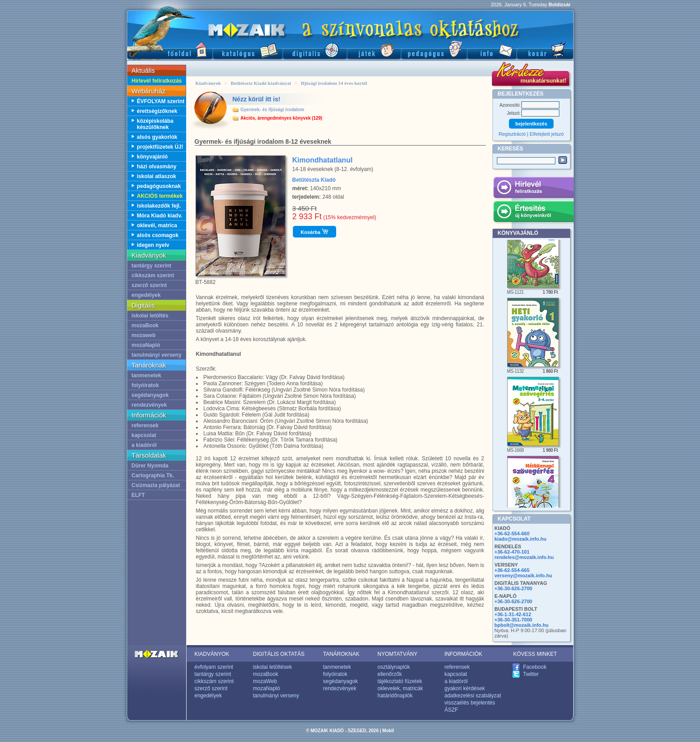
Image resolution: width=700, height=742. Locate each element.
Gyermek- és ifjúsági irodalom (273, 110)
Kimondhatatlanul (323, 160)
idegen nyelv (153, 245)
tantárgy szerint (152, 266)
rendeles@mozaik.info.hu (524, 557)
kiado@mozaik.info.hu (521, 539)
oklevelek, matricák (400, 688)
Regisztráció (512, 134)
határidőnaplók (395, 696)
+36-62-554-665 (512, 570)
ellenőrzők (390, 674)
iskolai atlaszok (157, 176)
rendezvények (149, 405)
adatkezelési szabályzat (473, 696)
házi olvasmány (157, 167)
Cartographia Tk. (153, 475)
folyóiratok (145, 385)
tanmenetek (147, 375)
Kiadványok (208, 83)
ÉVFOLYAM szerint (161, 101)
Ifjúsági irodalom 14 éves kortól (334, 83)
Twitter (531, 674)
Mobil (388, 731)
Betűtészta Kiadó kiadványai (261, 83)
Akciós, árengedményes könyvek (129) (281, 118)
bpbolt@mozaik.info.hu (522, 625)
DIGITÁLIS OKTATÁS (279, 654)
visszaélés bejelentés (470, 703)
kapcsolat (144, 435)
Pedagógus (434, 49)
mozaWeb (265, 681)
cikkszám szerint (153, 275)
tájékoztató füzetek (400, 681)
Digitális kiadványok (315, 49)
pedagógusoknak (159, 186)
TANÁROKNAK (342, 654)
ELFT (138, 495)
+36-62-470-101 (512, 552)
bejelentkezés (531, 124)
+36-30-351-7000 (514, 620)
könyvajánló (152, 157)
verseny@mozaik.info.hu (523, 575)
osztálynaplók (394, 667)
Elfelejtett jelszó (547, 134)
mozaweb (144, 335)
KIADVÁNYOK (212, 654)
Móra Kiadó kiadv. (160, 216)
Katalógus (248, 49)
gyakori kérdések (465, 688)
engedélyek (146, 295)
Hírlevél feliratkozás (157, 81)
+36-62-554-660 (512, 534)
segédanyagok (150, 395)
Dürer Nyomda (150, 466)
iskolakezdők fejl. (159, 206)
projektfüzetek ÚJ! (160, 147)
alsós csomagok (158, 235)
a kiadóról (144, 445)
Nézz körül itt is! (256, 99)
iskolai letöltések (273, 667)
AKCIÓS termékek (160, 196)
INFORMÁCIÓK (464, 654)
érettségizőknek (157, 111)
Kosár (545, 49)
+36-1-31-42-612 (513, 614)
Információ (492, 49)
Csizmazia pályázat (156, 485)
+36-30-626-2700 (514, 588)
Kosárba (315, 232)
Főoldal (170, 49)
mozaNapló (146, 345)
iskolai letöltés (150, 316)
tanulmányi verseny (157, 355)
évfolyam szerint (214, 667)
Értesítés (533, 213)
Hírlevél (533, 189)
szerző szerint (149, 285)
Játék (374, 49)
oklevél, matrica (157, 225)
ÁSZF (452, 710)
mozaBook (145, 325)
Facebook (535, 667)
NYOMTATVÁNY (398, 654)
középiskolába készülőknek (155, 124)
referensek (145, 425)
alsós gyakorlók (157, 137)
